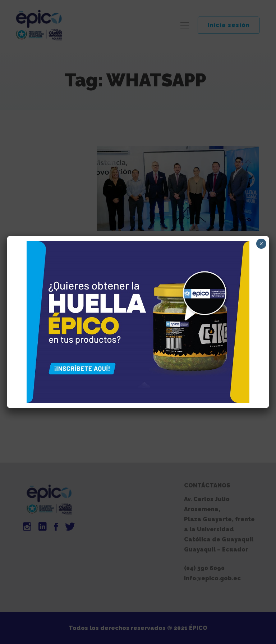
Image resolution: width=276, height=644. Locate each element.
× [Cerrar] (261, 244)
